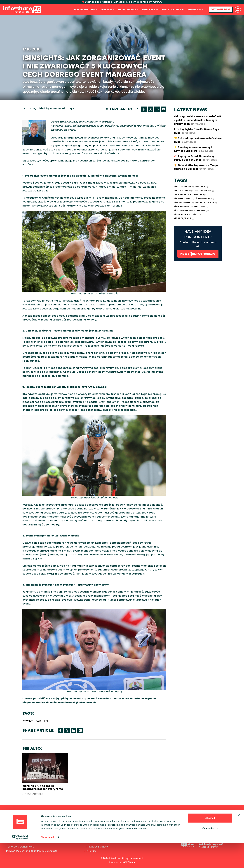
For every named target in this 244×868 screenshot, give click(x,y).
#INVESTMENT (184, 203)
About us (195, 10)
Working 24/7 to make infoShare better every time (43, 787)
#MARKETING (183, 206)
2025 (89, 822)
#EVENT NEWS (32, 721)
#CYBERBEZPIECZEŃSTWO (190, 195)
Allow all (210, 843)
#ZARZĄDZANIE (184, 218)
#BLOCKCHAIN (184, 191)
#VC (197, 215)
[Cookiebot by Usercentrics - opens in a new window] (20, 862)
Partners (149, 10)
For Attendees (85, 10)
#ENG (189, 187)
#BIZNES (202, 187)
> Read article (33, 794)
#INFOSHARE (205, 199)
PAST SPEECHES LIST (18, 826)
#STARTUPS (183, 215)
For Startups (172, 10)
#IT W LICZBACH (206, 203)
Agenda (107, 10)
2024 (89, 826)
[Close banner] (239, 839)
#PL (46, 721)
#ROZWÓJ (202, 206)
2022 (89, 834)
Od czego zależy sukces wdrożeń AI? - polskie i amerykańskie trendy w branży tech (198, 120)
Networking (128, 10)
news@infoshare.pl (198, 254)
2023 (89, 830)
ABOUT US (12, 830)
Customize (210, 853)
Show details (48, 862)
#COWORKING (204, 191)
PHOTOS (11, 834)
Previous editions (122, 813)
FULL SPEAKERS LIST (17, 822)
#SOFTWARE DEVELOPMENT (192, 210)
